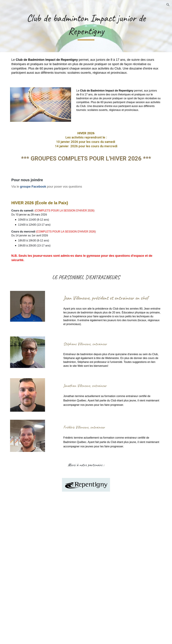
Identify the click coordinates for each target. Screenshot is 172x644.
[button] (168, 5)
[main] (86, 26)
